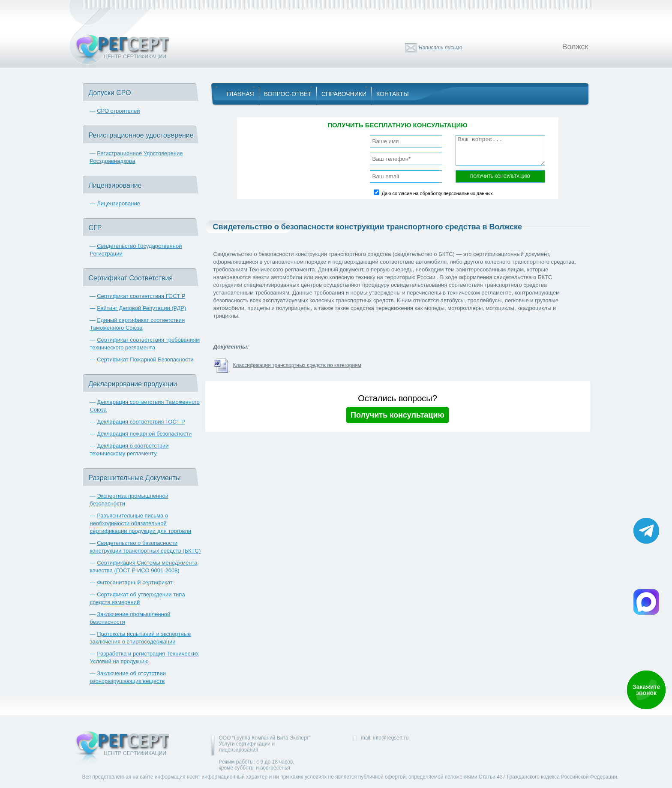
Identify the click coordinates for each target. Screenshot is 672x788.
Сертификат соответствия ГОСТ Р (141, 296)
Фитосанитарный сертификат (135, 582)
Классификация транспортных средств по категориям (297, 365)
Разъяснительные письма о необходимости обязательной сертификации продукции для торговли (141, 523)
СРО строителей (118, 111)
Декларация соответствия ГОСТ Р (141, 422)
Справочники (344, 94)
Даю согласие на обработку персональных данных (437, 193)
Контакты (393, 94)
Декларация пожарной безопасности (144, 434)
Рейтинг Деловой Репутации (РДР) (141, 308)
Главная (240, 94)
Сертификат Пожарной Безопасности (145, 359)
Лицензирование (118, 203)
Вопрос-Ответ (288, 94)
